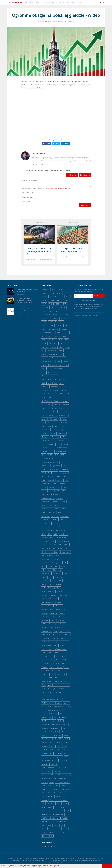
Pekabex (45, 674)
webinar (52, 811)
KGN (43, 570)
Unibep (50, 796)
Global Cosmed (47, 509)
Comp (53, 433)
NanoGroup (46, 635)
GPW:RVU (45, 520)
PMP (43, 692)
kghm (63, 566)
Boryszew (65, 401)
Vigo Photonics (62, 800)
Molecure (61, 620)
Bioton (57, 390)
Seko (44, 735)
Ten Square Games (62, 782)
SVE (52, 775)
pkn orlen (51, 685)
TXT (43, 793)
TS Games (65, 789)
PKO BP (66, 685)
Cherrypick (53, 419)
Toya (44, 789)
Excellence (45, 484)
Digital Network (61, 451)
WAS (62, 807)
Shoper (44, 743)
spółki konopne (61, 753)
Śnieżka (44, 750)
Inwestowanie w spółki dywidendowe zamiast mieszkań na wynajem (25, 300)
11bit (49, 336)
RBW (61, 714)
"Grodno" (45, 308)
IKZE (49, 548)
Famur (54, 484)
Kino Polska (52, 570)
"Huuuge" (62, 308)
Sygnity (67, 775)
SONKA (44, 753)
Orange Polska (55, 660)
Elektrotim (66, 469)
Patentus (59, 667)
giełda (44, 505)
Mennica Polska (47, 606)
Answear (66, 361)
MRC (62, 631)
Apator (44, 365)
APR (66, 365)
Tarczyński (63, 778)
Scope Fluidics (56, 728)
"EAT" (64, 304)
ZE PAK (65, 829)
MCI (43, 599)
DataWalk (51, 444)
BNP (50, 397)
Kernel (50, 566)
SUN (49, 771)
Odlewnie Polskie (60, 649)
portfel (66, 703)
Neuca (67, 635)
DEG (51, 448)
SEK (63, 732)
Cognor (63, 426)
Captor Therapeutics (49, 412)
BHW (55, 383)
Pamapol (56, 663)
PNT (50, 692)
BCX (43, 383)
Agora (62, 344)
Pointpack (57, 692)
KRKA (44, 577)
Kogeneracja (46, 574)
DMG (50, 455)
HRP (43, 545)
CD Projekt (51, 415)
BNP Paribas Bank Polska (50, 401)
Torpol (64, 786)
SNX (57, 750)
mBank (54, 595)
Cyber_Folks (46, 441)
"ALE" (53, 290)
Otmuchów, (46, 663)
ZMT (63, 832)
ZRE (43, 836)
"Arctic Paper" (56, 293)
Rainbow (54, 714)
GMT (57, 509)
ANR (59, 361)
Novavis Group (63, 642)
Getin (63, 502)
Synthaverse (46, 778)
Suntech (45, 775)
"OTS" (44, 322)
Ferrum (51, 487)
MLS (54, 617)
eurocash (51, 480)
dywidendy (56, 466)
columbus (45, 430)
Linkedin (66, 144)
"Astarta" (53, 297)
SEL (50, 735)
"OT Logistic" (53, 318)
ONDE (57, 653)
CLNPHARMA (63, 423)
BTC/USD (57, 405)
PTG (43, 707)
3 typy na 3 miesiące (61, 336)
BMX (43, 397)
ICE (55, 545)
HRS (49, 545)
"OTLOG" (64, 318)
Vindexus (51, 804)
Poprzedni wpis (39, 222)
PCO (54, 671)
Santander (45, 725)
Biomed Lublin (47, 390)
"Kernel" (56, 315)
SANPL (60, 721)
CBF (43, 415)
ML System (54, 613)
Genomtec (45, 502)
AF (50, 344)
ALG (67, 347)
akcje (61, 347)
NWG (44, 649)
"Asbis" (44, 297)
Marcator (45, 595)
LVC (65, 584)
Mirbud (44, 613)
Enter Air (51, 477)
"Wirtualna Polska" (48, 333)
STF (59, 768)
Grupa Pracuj (61, 530)
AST (67, 369)
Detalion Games (61, 448)
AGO (56, 344)
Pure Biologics (59, 707)
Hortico (66, 541)
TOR (57, 786)
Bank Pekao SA (60, 379)
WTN (56, 825)
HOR (59, 541)
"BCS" (68, 297)
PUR (49, 707)
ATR (43, 372)
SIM (51, 743)
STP (64, 768)
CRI (52, 437)
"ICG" (44, 311)
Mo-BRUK (45, 620)
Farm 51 (62, 484)
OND (50, 653)
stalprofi (45, 764)
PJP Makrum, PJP (60, 681)
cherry (44, 419)
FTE (64, 491)
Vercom (45, 800)
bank (56, 376)
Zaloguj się (72, 175)
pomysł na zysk (56, 703)
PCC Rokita (46, 671)
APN (60, 365)
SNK (52, 750)
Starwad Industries (48, 768)
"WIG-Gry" (65, 329)
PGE (51, 678)
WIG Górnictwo (58, 814)
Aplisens (53, 365)
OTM (65, 660)
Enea (55, 473)
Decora (44, 448)
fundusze (45, 494)
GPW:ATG (61, 512)
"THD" (67, 326)
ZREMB (50, 836)
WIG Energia (46, 814)
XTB (62, 825)
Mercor (44, 610)
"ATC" (61, 297)
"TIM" (44, 329)
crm (58, 437)
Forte (44, 491)
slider (59, 746)
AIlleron (54, 347)
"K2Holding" (46, 315)
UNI (43, 796)
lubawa (58, 584)
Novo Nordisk (47, 645)
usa (65, 796)
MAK (58, 588)
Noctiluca (51, 642)
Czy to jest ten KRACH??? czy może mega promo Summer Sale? (39, 251)
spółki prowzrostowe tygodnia (52, 757)
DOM (63, 455)
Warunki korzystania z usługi (64, 188)
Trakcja (56, 789)
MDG (56, 599)
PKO (59, 685)
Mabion (51, 588)
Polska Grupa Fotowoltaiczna (52, 699)
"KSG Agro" (65, 315)
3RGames (45, 340)
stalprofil (54, 764)
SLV (65, 746)
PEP (64, 674)
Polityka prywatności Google (51, 188)
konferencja (57, 574)
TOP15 (50, 786)
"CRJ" (51, 304)
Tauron (44, 782)
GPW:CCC (55, 516)
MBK (61, 595)
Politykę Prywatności (87, 304)
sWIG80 (59, 775)
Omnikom (52, 858)
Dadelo (62, 441)
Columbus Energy (58, 430)
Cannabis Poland (56, 408)
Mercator (59, 606)
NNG (44, 642)
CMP (43, 426)
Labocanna (46, 581)
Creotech (45, 437)
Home (26, 3)
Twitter (56, 144)
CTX (64, 437)
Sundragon (57, 771)
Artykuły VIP (64, 3)
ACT (66, 340)
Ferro (44, 487)
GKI (50, 505)
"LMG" (44, 318)
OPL (57, 656)
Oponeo (45, 660)
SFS (55, 739)
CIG (43, 423)
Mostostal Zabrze (48, 628)
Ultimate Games (59, 793)
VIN (43, 804)
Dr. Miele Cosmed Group (50, 462)
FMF (58, 487)
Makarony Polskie (48, 592)
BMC (62, 394)
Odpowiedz (85, 205)
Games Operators (48, 498)
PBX (66, 667)
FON (64, 487)
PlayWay (61, 689)
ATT (56, 372)
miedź (58, 610)
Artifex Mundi (58, 369)
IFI (60, 545)
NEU (60, 635)
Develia (44, 451)
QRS (64, 710)
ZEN (43, 832)
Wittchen (45, 822)
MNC (60, 617)
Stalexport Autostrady (49, 761)
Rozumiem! (107, 866)
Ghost (65, 858)
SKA (67, 743)
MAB (43, 588)
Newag (56, 638)
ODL (50, 649)
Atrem (50, 372)
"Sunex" (59, 326)
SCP (65, 728)
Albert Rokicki (48, 22)
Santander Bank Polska (60, 725)
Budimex (66, 405)
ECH (43, 469)
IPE (43, 556)
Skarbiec (45, 746)
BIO (61, 383)
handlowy (63, 534)
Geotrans (55, 502)
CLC (49, 423)
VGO (52, 800)
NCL (54, 635)
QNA (43, 710)
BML (68, 394)
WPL (43, 825)
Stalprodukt (64, 761)
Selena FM (57, 735)
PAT (51, 667)
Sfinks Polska (46, 739)
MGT (52, 610)
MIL (65, 610)
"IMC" (50, 311)
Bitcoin (65, 390)
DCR (59, 444)
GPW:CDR (65, 516)
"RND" (51, 326)
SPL (51, 753)
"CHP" (44, 304)
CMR (50, 426)
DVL (63, 462)
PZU (68, 707)
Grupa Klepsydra (48, 530)
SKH (52, 746)
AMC (61, 351)
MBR (67, 595)
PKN (43, 685)
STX (43, 771)
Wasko (44, 811)
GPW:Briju (45, 516)
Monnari (51, 624)
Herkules (45, 541)
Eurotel (60, 480)
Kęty (57, 566)
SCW (51, 732)
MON (44, 624)
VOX (43, 807)
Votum (65, 804)
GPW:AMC (51, 512)
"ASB (65, 293)
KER (43, 566)
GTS (55, 534)
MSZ (68, 631)
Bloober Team (52, 394)
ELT (43, 473)
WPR (50, 825)
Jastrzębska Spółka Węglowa (51, 563)
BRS (49, 405)
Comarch (45, 433)
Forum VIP (55, 3)
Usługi (38, 3)
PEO (58, 674)
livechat (45, 584)
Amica (44, 354)
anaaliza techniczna (56, 354)
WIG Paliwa (46, 818)
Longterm (16, 858)
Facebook (47, 144)
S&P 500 (45, 721)
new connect (46, 638)
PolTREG (45, 703)
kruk (56, 577)
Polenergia (46, 696)
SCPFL (44, 732)
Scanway (45, 728)
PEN (52, 674)
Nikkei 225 (65, 638)
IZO (57, 556)
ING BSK (45, 552)
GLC (56, 505)
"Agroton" (45, 290)
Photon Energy (47, 681)
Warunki (85, 315)
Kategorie (45, 3)
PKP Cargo (51, 689)
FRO (58, 491)
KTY (62, 577)
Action (44, 344)
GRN (61, 520)
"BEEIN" (44, 300)
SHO (67, 739)
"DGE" (57, 304)
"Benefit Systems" (56, 300)
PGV (57, 678)
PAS (63, 663)
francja (51, 491)
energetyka (64, 473)
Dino (44, 455)
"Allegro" (61, 290)
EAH (64, 466)
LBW (54, 581)
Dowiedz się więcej (53, 866)
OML (43, 653)
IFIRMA (66, 545)
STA (66, 757)
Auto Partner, (46, 376)
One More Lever (47, 656)
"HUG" (54, 308)
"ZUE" (66, 333)
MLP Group (46, 617)
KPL (66, 574)
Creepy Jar (62, 433)
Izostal (57, 559)
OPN (63, 656)
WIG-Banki (56, 818)
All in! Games (52, 351)
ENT (43, 477)
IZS (64, 559)
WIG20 (65, 818)
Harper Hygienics (48, 538)
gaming (59, 498)
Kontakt (73, 3)
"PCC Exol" (52, 322)
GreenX (54, 520)
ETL (65, 477)
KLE (60, 570)
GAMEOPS (55, 494)
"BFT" (67, 300)
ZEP (57, 832)
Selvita (66, 735)
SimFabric (59, 743)
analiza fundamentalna (57, 358)
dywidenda (46, 466)
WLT (53, 822)
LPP (52, 584)
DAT (43, 444)
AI (68, 344)
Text (43, 786)
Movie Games (46, 631)
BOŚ (43, 405)
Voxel (50, 807)
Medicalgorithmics (48, 602)
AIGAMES (45, 347)
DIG (51, 451)
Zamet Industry (54, 829)
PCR (60, 671)
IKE (43, 548)
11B (43, 336)
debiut (66, 444)
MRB (56, 631)
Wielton (61, 811)
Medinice (60, 602)
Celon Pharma (63, 415)
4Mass (54, 340)
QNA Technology (54, 710)
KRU (50, 577)
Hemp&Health (61, 538)
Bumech (45, 408)
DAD (55, 441)
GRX (43, 534)
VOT (58, 804)
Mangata (60, 592)
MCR (49, 599)
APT (43, 369)
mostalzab (61, 624)
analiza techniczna (48, 361)
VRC (56, 807)
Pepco (44, 678)
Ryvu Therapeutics (60, 717)
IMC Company (58, 548)
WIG (68, 811)
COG (56, 426)
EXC (67, 480)
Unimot (58, 796)
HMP (53, 541)
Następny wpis (73, 222)
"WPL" (59, 333)
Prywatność (77, 315)
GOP (63, 509)
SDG (57, 732)
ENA (49, 473)
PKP (43, 689)
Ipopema (50, 556)
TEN (51, 782)
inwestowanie (65, 552)
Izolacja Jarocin (47, 559)
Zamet (44, 829)
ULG (49, 793)
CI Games (63, 419)
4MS (60, 340)
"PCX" (61, 322)
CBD (66, 412)
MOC (53, 620)
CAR (60, 412)
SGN (61, 739)
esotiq (59, 477)
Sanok (53, 721)
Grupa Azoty (46, 523)
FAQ (79, 3)
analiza (44, 358)
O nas (32, 3)
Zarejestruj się (85, 175)
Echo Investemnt (53, 469)
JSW (65, 563)
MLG (62, 613)
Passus (44, 667)
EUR (43, 480)
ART (49, 369)
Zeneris (50, 832)
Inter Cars (54, 552)
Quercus (45, 714)
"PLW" (44, 326)
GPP (43, 512)
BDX (49, 383)
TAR (55, 778)
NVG (56, 645)
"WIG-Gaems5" (53, 329)
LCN (60, 581)
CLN (55, 423)
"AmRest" (45, 293)
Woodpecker (61, 822)
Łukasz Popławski (23, 314)
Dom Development (48, 459)
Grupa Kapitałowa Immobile (51, 527)
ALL (43, 351)
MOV (58, 628)
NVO (62, 645)
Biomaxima (54, 387)
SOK (63, 750)
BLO (43, 394)
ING (67, 548)
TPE (50, 789)
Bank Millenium (47, 379)
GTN (49, 534)
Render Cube (46, 717)
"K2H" (57, 311)
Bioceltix (45, 387)
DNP (56, 455)
